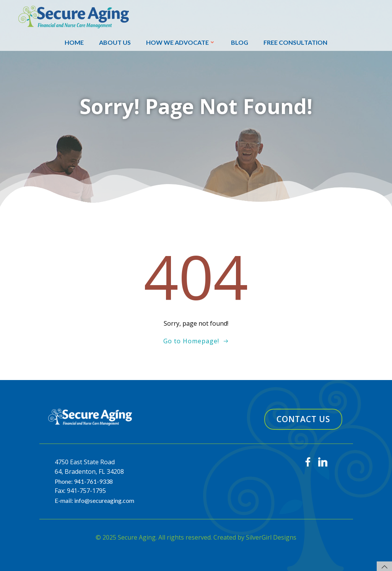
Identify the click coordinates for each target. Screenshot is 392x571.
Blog (240, 42)
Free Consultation (295, 42)
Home (74, 42)
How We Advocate (181, 42)
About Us (115, 42)
